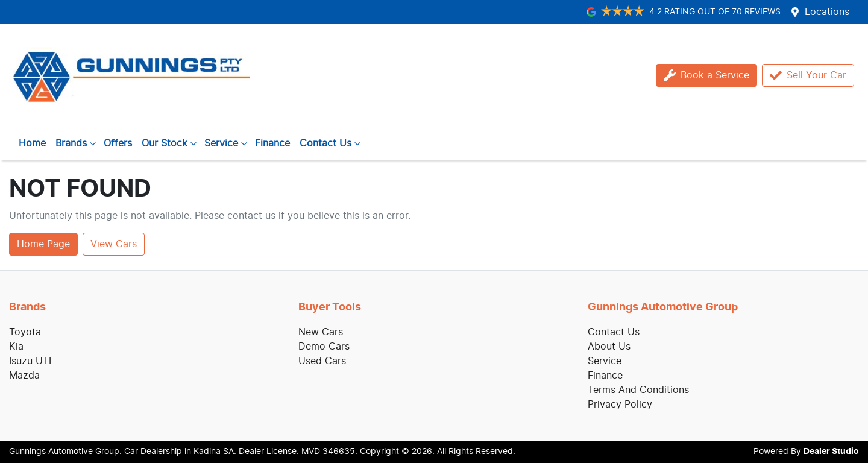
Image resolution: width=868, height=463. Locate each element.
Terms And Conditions (638, 390)
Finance (272, 143)
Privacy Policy (620, 405)
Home (32, 143)
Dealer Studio (831, 452)
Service (227, 143)
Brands (77, 143)
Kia (16, 347)
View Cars (114, 244)
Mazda (24, 376)
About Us (609, 347)
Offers (118, 143)
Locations (827, 12)
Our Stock (171, 143)
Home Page (43, 244)
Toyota (25, 332)
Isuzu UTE (32, 361)
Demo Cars (324, 347)
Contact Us (332, 143)
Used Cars (322, 361)
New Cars (321, 332)
